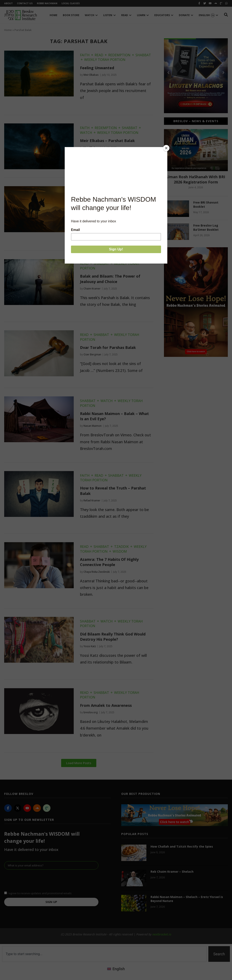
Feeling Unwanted (97, 68)
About (8, 3)
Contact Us (25, 3)
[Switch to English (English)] (116, 969)
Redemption (119, 55)
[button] (79, 763)
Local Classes (71, 3)
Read (99, 55)
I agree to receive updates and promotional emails (40, 893)
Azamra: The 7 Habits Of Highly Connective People (109, 562)
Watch (86, 133)
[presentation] (36, 880)
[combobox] (104, 954)
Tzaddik (121, 547)
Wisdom (120, 551)
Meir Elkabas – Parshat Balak (107, 141)
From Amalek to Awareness (106, 705)
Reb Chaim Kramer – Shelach (172, 872)
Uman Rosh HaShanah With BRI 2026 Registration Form (196, 179)
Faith (85, 55)
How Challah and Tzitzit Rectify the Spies (182, 846)
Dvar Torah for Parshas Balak (108, 347)
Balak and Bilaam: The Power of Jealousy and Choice (110, 279)
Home (8, 30)
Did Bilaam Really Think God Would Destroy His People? (113, 637)
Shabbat (143, 55)
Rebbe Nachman (47, 3)
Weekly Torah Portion (105, 60)
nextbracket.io (162, 934)
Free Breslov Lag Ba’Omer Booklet (206, 227)
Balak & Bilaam (94, 203)
